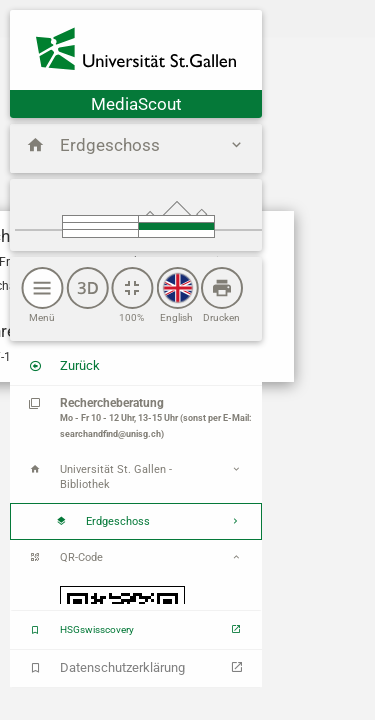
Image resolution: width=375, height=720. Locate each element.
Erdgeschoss (176, 226)
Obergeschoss (176, 219)
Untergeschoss (176, 233)
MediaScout (136, 104)
